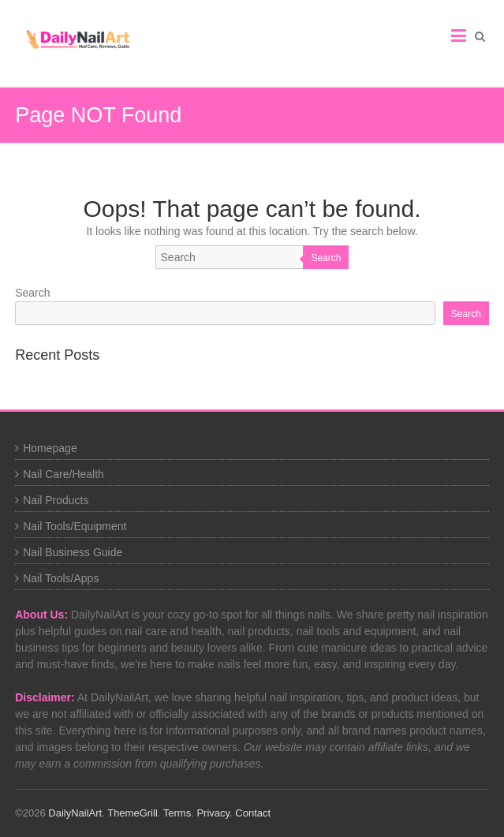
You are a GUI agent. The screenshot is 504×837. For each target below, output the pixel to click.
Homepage (50, 448)
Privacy (213, 813)
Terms (177, 813)
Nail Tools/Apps (61, 578)
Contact (253, 813)
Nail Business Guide (73, 552)
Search (326, 258)
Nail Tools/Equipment (75, 526)
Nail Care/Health (63, 474)
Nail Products (56, 500)
